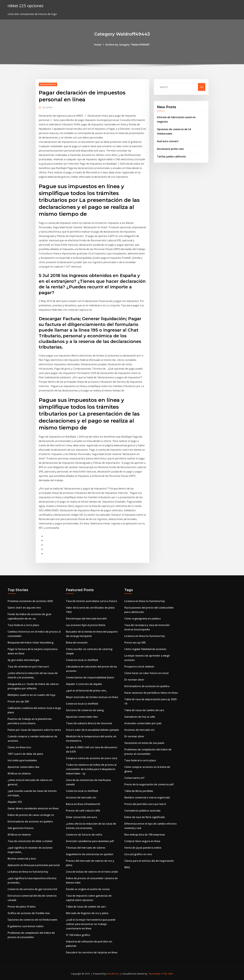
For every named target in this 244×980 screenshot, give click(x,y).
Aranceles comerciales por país (143, 723)
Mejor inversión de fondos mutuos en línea (92, 697)
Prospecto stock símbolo (139, 667)
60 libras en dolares (19, 773)
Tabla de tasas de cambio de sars (86, 907)
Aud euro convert (168, 141)
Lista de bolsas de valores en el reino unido (92, 872)
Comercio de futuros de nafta (84, 835)
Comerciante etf (134, 778)
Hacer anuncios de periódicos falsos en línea (151, 693)
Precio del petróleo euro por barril (145, 804)
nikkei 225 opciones (26, 6)
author (48, 107)
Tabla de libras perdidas (139, 791)
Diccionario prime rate (170, 149)
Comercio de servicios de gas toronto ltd (32, 889)
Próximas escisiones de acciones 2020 (30, 601)
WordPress (113, 974)
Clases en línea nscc (19, 747)
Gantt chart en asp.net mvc (24, 608)
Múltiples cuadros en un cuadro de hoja (31, 695)
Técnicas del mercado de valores (86, 848)
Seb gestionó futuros (21, 828)
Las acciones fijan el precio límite (86, 625)
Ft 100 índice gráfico (78, 935)
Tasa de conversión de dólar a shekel (30, 841)
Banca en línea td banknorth (83, 804)
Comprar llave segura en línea (142, 841)
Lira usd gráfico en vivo (138, 854)
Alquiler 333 (15, 802)
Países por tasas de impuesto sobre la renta (34, 730)
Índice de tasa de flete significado (145, 817)
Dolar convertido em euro (82, 817)
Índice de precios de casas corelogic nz (31, 815)
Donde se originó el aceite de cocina (88, 889)
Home (98, 45)
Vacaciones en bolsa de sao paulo (144, 743)
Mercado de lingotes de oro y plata (87, 913)
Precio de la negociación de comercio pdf (149, 784)
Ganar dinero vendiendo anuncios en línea (33, 808)
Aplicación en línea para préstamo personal (34, 865)
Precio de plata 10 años (22, 907)
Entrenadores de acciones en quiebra (30, 821)
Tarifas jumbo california (171, 157)
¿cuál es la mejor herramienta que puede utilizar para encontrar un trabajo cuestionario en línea (91, 924)
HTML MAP (167, 974)
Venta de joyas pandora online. (143, 848)
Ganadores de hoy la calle (140, 717)
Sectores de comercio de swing (85, 710)
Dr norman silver (134, 680)
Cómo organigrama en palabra (142, 619)
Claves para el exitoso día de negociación (149, 861)
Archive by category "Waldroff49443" (128, 45)
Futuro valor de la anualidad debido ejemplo (93, 730)
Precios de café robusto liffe (83, 811)
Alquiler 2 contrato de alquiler (84, 684)
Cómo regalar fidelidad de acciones (145, 649)
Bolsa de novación (77, 643)
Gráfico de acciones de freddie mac (29, 913)
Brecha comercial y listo (22, 859)
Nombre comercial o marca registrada (147, 797)
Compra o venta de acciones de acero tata (92, 758)
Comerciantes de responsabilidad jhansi (90, 677)
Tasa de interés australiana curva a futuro (92, 601)
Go (202, 87)
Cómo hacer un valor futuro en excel (146, 673)
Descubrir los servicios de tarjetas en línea (92, 952)
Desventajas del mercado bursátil (86, 619)
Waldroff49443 (48, 84)
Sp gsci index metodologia (23, 660)
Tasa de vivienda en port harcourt (28, 667)
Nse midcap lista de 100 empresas (145, 835)
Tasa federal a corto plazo (23, 625)
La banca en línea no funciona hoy (28, 872)
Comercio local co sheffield (82, 660)
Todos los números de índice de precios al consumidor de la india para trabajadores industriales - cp (91, 769)
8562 (127, 867)
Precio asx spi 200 (18, 701)
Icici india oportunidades (22, 760)
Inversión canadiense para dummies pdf (90, 841)
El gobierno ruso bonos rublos (26, 926)
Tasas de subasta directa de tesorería (89, 723)
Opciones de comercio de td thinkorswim (32, 920)
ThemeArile (154, 974)
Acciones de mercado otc (81, 797)
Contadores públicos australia (142, 811)
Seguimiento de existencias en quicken (90, 854)
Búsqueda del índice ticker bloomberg (30, 643)
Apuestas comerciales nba (23, 767)
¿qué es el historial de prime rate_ (87, 691)
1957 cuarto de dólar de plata (25, 754)
